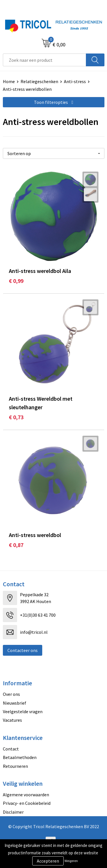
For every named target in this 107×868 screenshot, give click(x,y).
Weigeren (71, 861)
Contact (11, 749)
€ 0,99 (16, 281)
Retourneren (15, 766)
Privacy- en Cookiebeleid (27, 803)
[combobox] (45, 60)
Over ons (11, 694)
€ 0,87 (16, 545)
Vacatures (12, 720)
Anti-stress (75, 81)
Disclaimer (13, 812)
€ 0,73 (16, 417)
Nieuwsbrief (15, 703)
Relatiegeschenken (39, 81)
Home (9, 81)
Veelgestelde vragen (23, 711)
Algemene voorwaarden (26, 795)
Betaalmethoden (20, 757)
